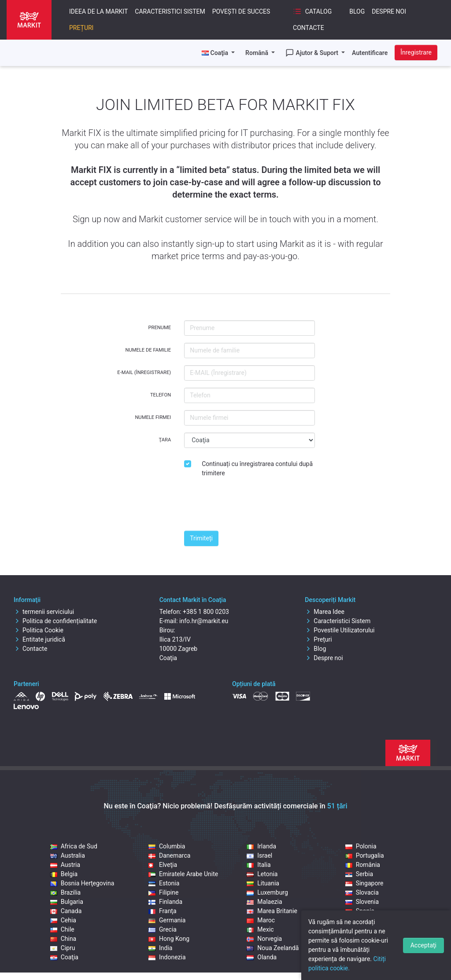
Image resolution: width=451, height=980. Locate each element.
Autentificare (370, 53)
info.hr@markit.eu (204, 621)
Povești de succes (241, 11)
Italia (259, 865)
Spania (360, 911)
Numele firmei (153, 417)
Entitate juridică (39, 639)
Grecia (163, 929)
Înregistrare (416, 52)
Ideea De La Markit (98, 11)
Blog (357, 11)
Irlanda (261, 846)
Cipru (63, 948)
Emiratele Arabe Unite (183, 874)
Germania (167, 920)
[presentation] (251, 507)
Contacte (309, 28)
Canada (66, 911)
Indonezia (167, 957)
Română (257, 53)
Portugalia (365, 855)
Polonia (361, 846)
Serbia (359, 874)
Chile (62, 929)
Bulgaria (67, 902)
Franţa (163, 911)
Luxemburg (267, 892)
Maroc (261, 920)
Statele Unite (368, 920)
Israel (259, 855)
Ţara (165, 440)
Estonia (164, 883)
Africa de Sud (74, 846)
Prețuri (81, 28)
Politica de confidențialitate (55, 621)
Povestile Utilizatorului (340, 630)
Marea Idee (325, 612)
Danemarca (169, 855)
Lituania (263, 883)
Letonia (262, 874)
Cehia (63, 920)
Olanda (262, 957)
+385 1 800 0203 (206, 612)
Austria (65, 865)
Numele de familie (148, 350)
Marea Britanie (272, 911)
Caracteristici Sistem (170, 11)
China (63, 939)
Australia (68, 855)
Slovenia (362, 902)
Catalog (312, 11)
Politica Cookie (39, 630)
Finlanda (165, 902)
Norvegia (264, 939)
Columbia (167, 846)
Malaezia (264, 902)
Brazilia (66, 892)
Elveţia (163, 865)
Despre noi (389, 11)
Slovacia (362, 892)
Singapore (364, 883)
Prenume (160, 328)
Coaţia (64, 957)
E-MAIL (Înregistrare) (144, 373)
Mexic (260, 929)
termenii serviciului (44, 612)
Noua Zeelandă (273, 948)
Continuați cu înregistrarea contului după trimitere (257, 468)
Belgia (64, 874)
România (363, 865)
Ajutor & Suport (313, 53)
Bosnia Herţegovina (82, 883)
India (160, 948)
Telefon (161, 395)
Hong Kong (169, 939)
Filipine (163, 892)
